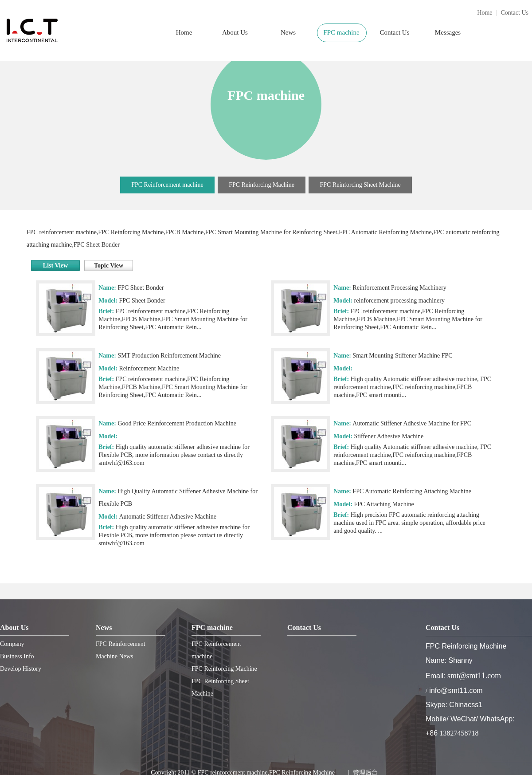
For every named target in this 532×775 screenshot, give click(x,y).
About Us (235, 32)
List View (55, 266)
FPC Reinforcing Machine (262, 185)
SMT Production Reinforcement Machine (169, 356)
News (288, 32)
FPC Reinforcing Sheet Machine (360, 185)
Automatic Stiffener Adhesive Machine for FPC (412, 423)
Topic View (109, 266)
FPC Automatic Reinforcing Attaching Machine (412, 491)
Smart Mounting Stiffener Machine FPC (402, 356)
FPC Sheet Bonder (141, 288)
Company (12, 644)
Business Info (17, 656)
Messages (448, 32)
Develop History (21, 669)
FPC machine (341, 32)
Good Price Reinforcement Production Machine (177, 423)
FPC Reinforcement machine (167, 185)
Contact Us (514, 13)
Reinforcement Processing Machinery (399, 288)
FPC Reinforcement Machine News (121, 650)
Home (485, 13)
